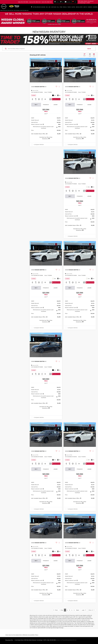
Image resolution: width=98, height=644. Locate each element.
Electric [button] (73, 7)
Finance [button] (69, 7)
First (56, 610)
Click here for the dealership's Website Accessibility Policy (22, 635)
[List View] (94, 55)
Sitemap (67, 640)
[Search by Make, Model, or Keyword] (47, 49)
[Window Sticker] (56, 99)
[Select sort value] (85, 55)
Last (84, 610)
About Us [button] (85, 7)
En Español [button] (95, 7)
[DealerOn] (9, 640)
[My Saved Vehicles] (74, 2)
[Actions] (59, 87)
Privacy (63, 640)
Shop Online (54, 7)
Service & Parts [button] (79, 7)
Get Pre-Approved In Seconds (39, 7)
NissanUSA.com (73, 640)
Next (78, 610)
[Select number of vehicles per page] (92, 610)
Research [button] (90, 7)
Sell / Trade (60, 7)
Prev (61, 610)
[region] (46, 127)
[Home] (32, 7)
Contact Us (59, 640)
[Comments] (50, 99)
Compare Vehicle (39, 145)
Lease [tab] (56, 105)
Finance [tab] (46, 105)
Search (89, 49)
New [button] (47, 7)
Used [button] (49, 7)
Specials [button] (65, 7)
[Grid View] (90, 55)
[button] (60, 70)
